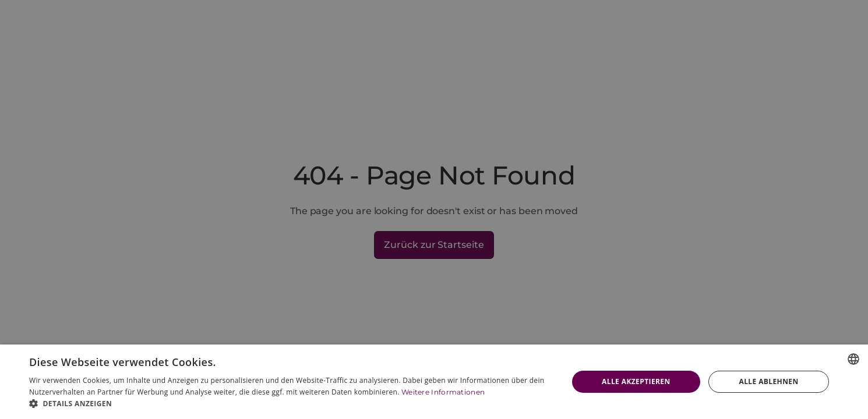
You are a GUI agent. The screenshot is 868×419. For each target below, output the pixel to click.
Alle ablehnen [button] (768, 381)
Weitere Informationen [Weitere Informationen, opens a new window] (443, 392)
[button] (290, 404)
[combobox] (853, 359)
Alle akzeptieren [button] (636, 381)
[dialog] (434, 382)
